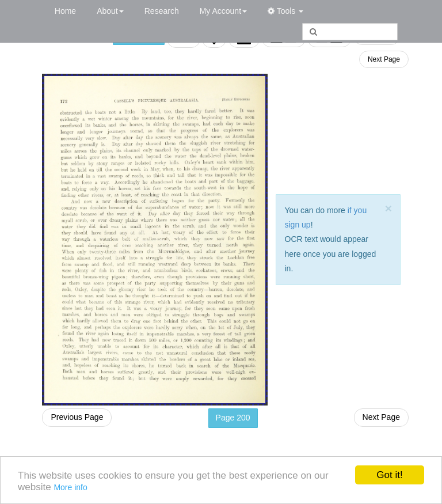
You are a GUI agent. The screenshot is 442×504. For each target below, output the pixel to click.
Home (65, 11)
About (110, 11)
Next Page (384, 59)
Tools (285, 11)
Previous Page (77, 417)
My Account (223, 11)
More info (70, 487)
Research (162, 11)
